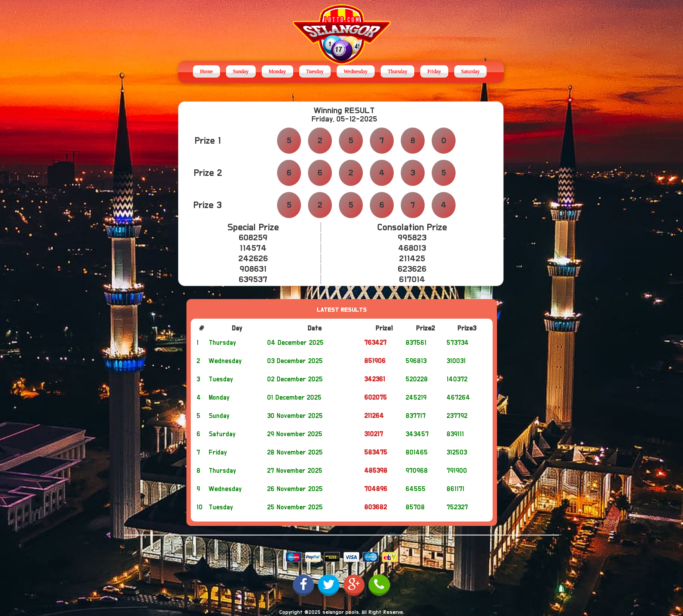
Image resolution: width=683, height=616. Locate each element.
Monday (277, 71)
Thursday (397, 71)
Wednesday (356, 71)
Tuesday (315, 71)
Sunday (241, 71)
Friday (434, 71)
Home (206, 71)
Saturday (471, 71)
